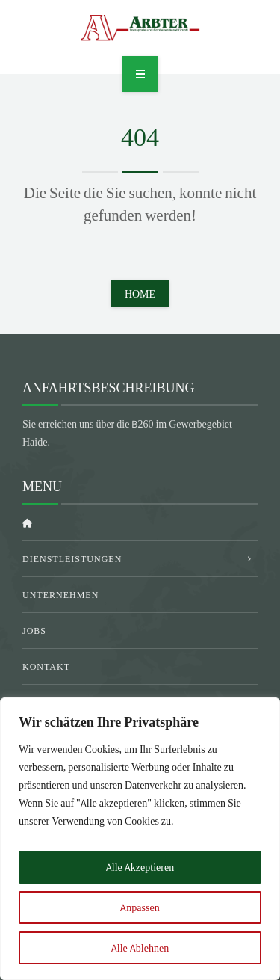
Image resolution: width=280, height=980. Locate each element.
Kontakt (46, 666)
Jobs (34, 631)
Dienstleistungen (72, 559)
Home (140, 294)
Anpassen (140, 907)
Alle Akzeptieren (140, 867)
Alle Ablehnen (140, 948)
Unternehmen (60, 595)
